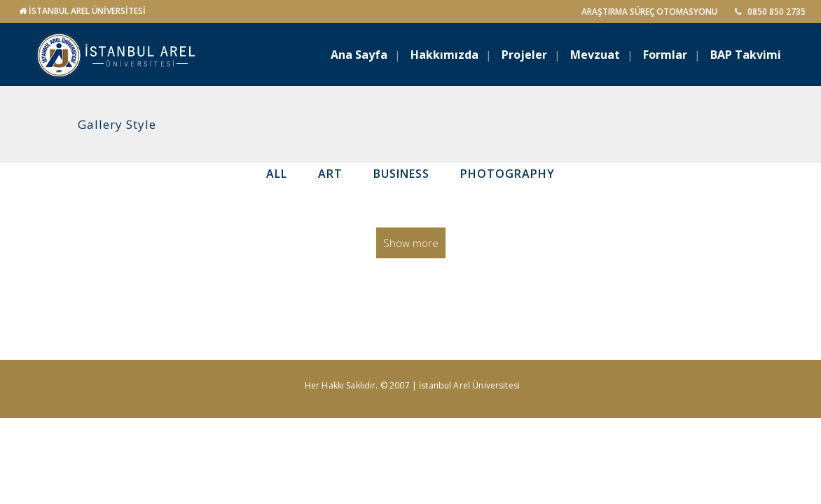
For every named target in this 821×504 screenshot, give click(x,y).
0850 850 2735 (770, 12)
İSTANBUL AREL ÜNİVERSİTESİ (87, 11)
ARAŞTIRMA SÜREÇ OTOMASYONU (649, 12)
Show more (411, 243)
